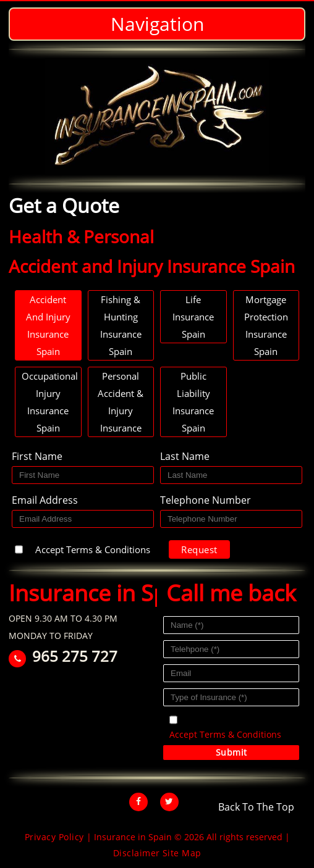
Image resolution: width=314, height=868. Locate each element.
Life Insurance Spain (193, 317)
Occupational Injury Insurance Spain (50, 402)
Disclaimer (137, 853)
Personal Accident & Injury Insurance (121, 402)
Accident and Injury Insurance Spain (48, 325)
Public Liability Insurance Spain (193, 402)
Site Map (182, 853)
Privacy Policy (54, 837)
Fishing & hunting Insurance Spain (121, 325)
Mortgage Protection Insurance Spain (266, 325)
